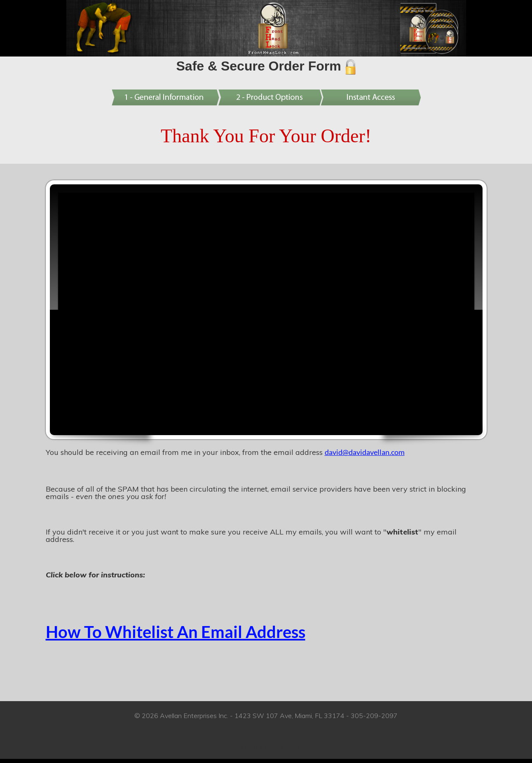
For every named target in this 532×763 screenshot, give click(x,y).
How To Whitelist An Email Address (176, 632)
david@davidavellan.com (365, 452)
